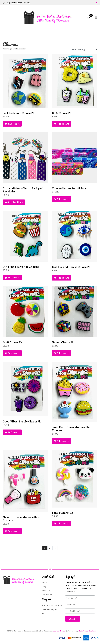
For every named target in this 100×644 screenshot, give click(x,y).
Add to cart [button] (13, 124)
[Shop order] (83, 50)
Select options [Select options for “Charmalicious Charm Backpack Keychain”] (15, 202)
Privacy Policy (59, 631)
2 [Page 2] (50, 548)
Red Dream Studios (87, 631)
